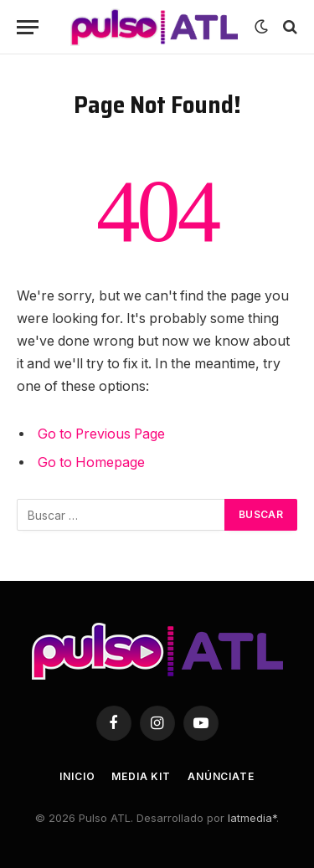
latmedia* (252, 818)
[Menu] (28, 27)
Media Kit (141, 776)
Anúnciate (221, 776)
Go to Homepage (91, 462)
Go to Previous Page (101, 434)
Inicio (77, 776)
